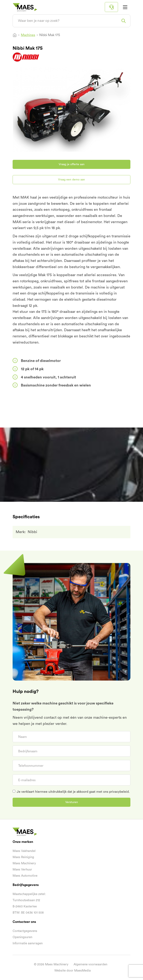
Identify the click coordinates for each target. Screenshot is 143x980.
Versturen (72, 802)
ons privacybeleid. (116, 792)
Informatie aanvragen (28, 943)
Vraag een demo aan (71, 180)
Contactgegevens (25, 931)
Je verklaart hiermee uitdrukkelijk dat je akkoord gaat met (73, 792)
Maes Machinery (24, 863)
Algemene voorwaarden (90, 964)
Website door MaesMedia (73, 971)
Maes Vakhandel (24, 851)
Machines (28, 35)
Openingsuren (22, 937)
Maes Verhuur (22, 870)
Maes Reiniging (23, 857)
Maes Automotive (25, 876)
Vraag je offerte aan (72, 164)
